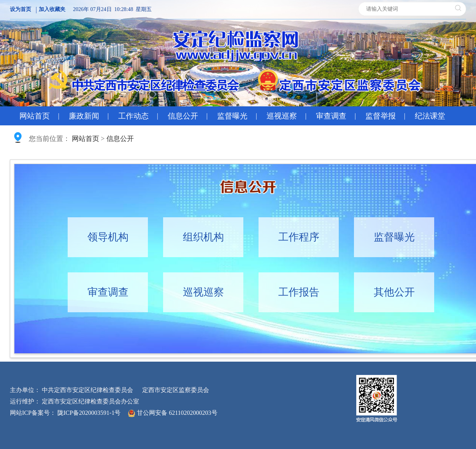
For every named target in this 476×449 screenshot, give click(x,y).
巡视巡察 (282, 116)
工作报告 (299, 292)
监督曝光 (232, 116)
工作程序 (299, 237)
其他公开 (394, 292)
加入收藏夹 (52, 9)
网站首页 (35, 116)
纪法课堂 (430, 116)
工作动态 (133, 116)
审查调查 (331, 116)
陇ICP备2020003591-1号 (89, 413)
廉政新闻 (84, 116)
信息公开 (183, 116)
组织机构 (203, 237)
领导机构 (108, 237)
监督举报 (381, 116)
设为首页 (21, 9)
